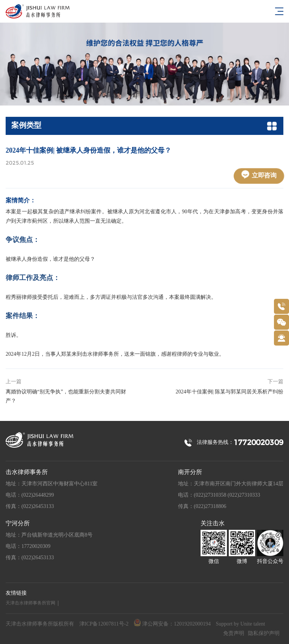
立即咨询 (259, 175)
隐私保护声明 (264, 634)
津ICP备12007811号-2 (104, 624)
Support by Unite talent (240, 624)
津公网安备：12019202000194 (172, 623)
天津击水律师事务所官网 (30, 603)
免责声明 (234, 634)
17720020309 (259, 443)
